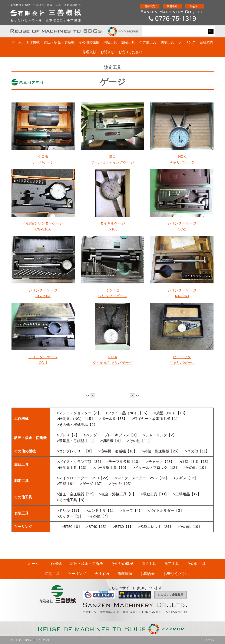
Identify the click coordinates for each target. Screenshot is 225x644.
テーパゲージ (43, 162)
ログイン (210, 640)
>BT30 (118, 527)
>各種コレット (150, 527)
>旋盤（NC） (165, 413)
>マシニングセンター (74, 413)
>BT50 (67, 527)
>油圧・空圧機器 (71, 494)
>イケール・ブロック (150, 468)
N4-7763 (182, 296)
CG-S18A (43, 229)
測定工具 (128, 42)
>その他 (64, 425)
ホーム (17, 42)
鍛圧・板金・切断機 (59, 42)
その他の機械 (89, 42)
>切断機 (107, 441)
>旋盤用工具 (189, 462)
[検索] (174, 31)
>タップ (127, 511)
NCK (182, 157)
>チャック (155, 462)
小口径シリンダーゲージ (43, 223)
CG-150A (43, 296)
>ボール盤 (108, 419)
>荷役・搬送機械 (155, 451)
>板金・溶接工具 (113, 494)
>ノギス (180, 478)
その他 (135, 441)
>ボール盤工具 (105, 468)
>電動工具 (149, 494)
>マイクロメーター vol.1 (78, 478)
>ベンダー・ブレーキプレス (107, 435)
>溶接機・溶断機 (112, 451)
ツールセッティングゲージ (112, 162)
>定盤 (62, 484)
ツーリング (187, 42)
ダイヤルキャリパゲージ (112, 363)
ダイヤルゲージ (112, 223)
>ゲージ (87, 484)
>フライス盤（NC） (122, 413)
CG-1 (43, 363)
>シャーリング (155, 435)
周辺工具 (110, 42)
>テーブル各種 (118, 462)
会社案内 (206, 42)
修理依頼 (89, 52)
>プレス (64, 435)
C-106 (112, 229)
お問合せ (107, 52)
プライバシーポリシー (22, 640)
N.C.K (112, 357)
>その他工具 (67, 500)
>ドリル (64, 511)
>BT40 (92, 527)
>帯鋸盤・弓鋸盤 (71, 441)
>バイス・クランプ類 (74, 462)
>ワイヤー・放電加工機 (151, 419)
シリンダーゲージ (182, 223)
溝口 (112, 157)
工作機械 (33, 42)
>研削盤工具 (67, 468)
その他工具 (148, 42)
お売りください (130, 52)
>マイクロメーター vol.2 (136, 478)
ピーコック (182, 357)
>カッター (65, 516)
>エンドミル (96, 511)
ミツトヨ (112, 290)
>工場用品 (182, 494)
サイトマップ (43, 640)
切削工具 (167, 42)
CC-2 (182, 229)
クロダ (43, 157)
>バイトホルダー (161, 511)
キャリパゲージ (182, 162)
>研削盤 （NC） (70, 419)
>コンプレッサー (71, 451)
